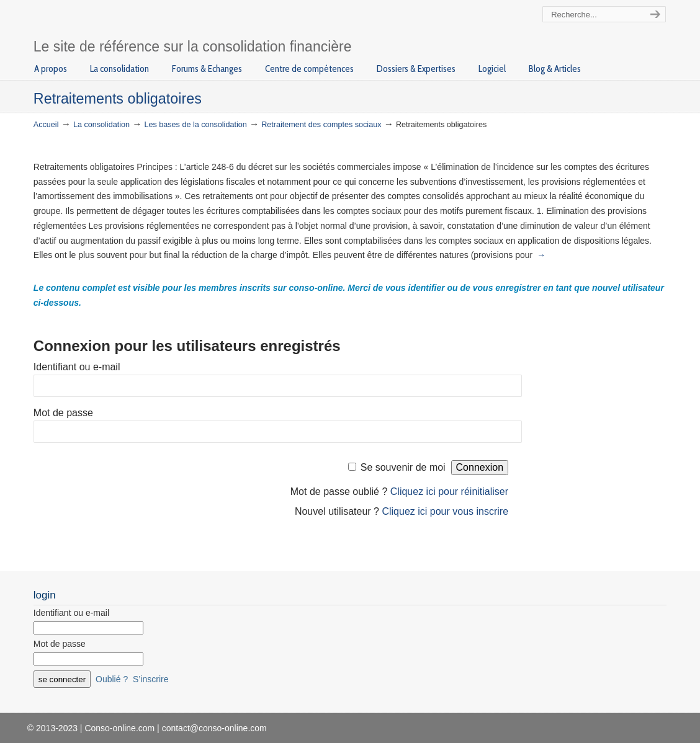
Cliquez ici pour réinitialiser (449, 492)
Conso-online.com (150, 21)
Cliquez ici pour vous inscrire (445, 511)
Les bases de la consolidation (196, 125)
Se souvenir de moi (403, 467)
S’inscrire (151, 679)
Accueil (46, 125)
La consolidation (101, 125)
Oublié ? (112, 679)
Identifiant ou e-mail (77, 367)
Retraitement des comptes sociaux (321, 125)
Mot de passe (63, 413)
